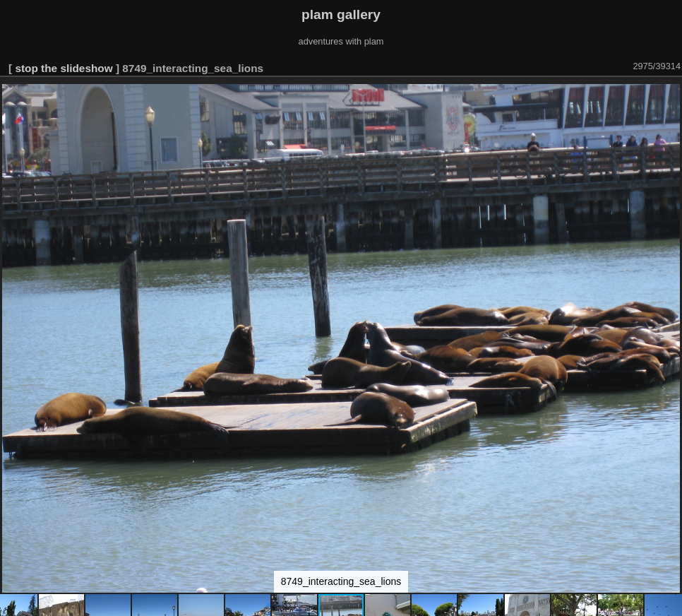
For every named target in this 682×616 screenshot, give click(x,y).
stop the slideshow (64, 68)
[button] (669, 97)
